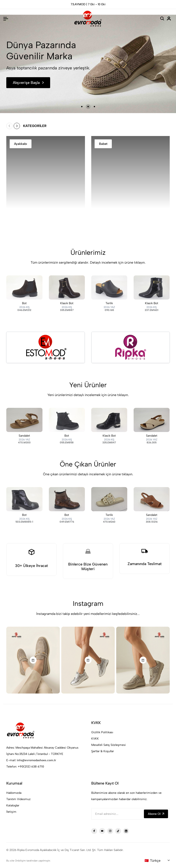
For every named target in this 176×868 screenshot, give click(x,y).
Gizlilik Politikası (102, 732)
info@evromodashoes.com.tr (36, 760)
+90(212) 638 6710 (31, 767)
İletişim (11, 812)
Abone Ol (156, 814)
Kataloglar (13, 805)
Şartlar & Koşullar (103, 751)
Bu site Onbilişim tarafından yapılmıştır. (29, 861)
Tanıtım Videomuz (18, 799)
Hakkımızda (14, 793)
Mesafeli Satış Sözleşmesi (109, 745)
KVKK (95, 739)
